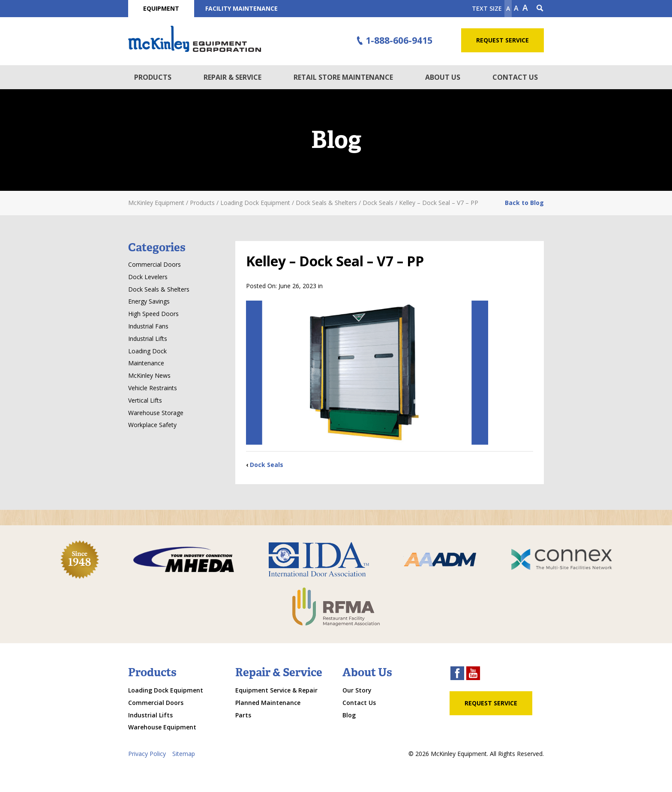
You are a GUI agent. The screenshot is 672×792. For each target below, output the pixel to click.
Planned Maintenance (268, 703)
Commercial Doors (154, 264)
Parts (243, 715)
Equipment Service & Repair (276, 690)
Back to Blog (524, 203)
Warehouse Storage (156, 413)
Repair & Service (232, 77)
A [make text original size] (516, 8)
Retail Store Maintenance (343, 77)
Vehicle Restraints (153, 388)
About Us (443, 77)
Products (153, 77)
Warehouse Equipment (162, 727)
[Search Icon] (540, 9)
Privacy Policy (147, 754)
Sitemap (184, 754)
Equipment (161, 8)
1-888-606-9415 (393, 41)
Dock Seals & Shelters (159, 289)
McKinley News (149, 375)
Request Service (502, 40)
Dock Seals (267, 465)
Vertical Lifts (145, 400)
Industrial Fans (148, 326)
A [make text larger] (525, 8)
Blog (349, 715)
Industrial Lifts (148, 339)
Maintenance (146, 363)
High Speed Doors (153, 314)
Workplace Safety (152, 425)
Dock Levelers (148, 277)
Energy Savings (149, 301)
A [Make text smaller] (508, 8)
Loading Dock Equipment (166, 690)
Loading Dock (147, 351)
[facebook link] (457, 674)
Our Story (357, 690)
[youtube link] (473, 674)
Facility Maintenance (241, 8)
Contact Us (515, 77)
